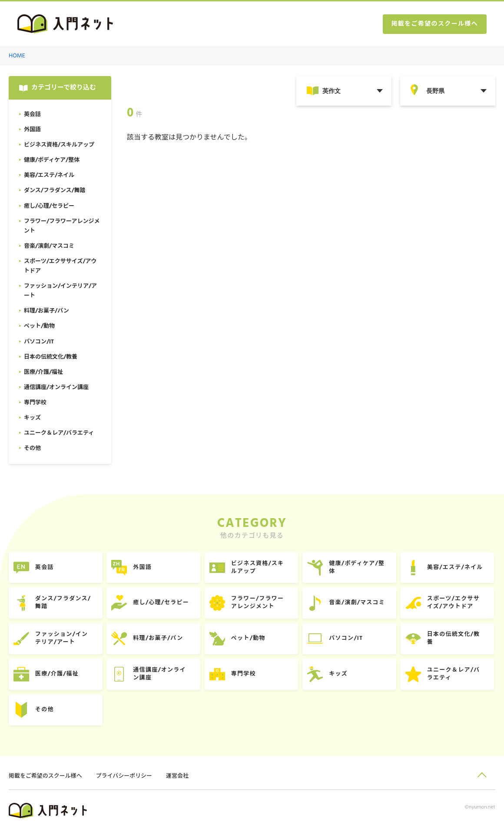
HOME (17, 56)
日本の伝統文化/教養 (455, 639)
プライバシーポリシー (124, 777)
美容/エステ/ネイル (456, 567)
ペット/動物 (249, 639)
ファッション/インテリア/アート (62, 639)
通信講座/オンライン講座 (160, 674)
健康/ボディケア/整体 (358, 567)
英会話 (45, 567)
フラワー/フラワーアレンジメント (259, 603)
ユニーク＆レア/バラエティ (455, 674)
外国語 (143, 567)
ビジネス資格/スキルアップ (259, 567)
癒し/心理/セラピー (162, 603)
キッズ (340, 674)
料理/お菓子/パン (159, 639)
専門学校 (244, 674)
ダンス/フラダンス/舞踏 (64, 603)
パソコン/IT (347, 639)
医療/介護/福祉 (57, 674)
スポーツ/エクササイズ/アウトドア (455, 603)
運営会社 (178, 777)
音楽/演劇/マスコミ (358, 603)
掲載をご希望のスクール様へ (434, 24)
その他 (45, 710)
